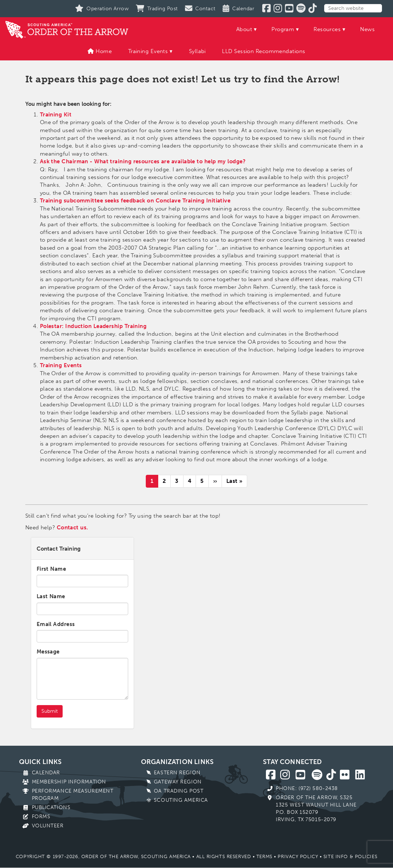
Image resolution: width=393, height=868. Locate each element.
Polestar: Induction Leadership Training (93, 326)
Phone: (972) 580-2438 (307, 788)
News (367, 29)
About (244, 29)
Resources (327, 29)
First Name (51, 569)
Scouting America (181, 800)
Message (48, 652)
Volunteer (48, 826)
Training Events (148, 51)
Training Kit (56, 115)
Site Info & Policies (350, 856)
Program (283, 29)
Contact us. (73, 528)
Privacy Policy (298, 856)
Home (100, 51)
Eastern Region (177, 773)
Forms (41, 817)
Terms (264, 856)
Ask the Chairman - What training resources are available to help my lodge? (143, 161)
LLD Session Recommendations (264, 51)
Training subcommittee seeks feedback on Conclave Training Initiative (135, 201)
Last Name (51, 596)
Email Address (56, 624)
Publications (51, 807)
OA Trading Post (179, 791)
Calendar (46, 773)
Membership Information (69, 782)
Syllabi (197, 51)
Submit (50, 711)
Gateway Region (178, 782)
